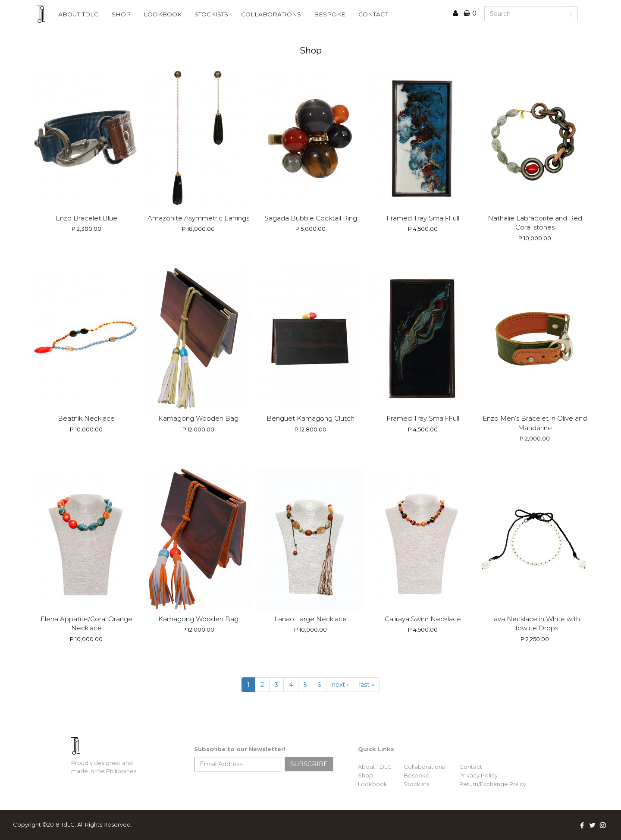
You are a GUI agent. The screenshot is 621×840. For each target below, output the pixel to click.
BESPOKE (330, 14)
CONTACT (373, 14)
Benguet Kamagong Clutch (310, 418)
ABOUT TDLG (78, 14)
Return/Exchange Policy (493, 784)
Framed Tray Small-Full (423, 218)
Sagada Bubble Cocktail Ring (311, 218)
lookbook (163, 14)
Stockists (416, 784)
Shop (121, 14)
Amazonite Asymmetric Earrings (198, 218)
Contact (471, 767)
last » (367, 685)
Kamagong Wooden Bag (198, 418)
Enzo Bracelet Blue (86, 218)
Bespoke (417, 775)
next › (340, 685)
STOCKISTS (211, 14)
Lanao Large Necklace (310, 619)
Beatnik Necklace (86, 418)
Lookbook (373, 784)
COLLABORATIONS (271, 14)
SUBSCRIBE (309, 764)
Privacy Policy (478, 775)
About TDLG (375, 767)
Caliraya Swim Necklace (423, 619)
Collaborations (424, 767)
